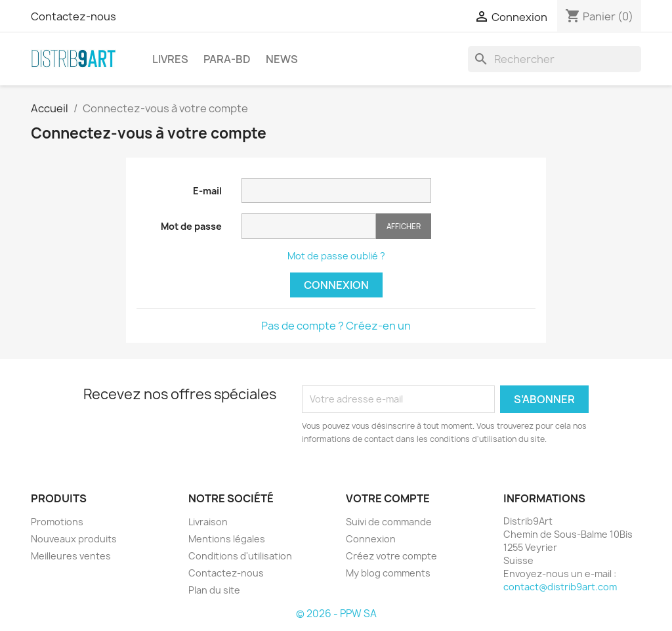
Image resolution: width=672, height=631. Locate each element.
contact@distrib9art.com (560, 587)
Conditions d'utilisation (240, 556)
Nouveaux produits (74, 539)
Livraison (208, 522)
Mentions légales (227, 539)
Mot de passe (191, 226)
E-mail (207, 191)
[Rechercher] (555, 59)
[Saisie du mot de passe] (309, 226)
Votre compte (388, 498)
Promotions (57, 522)
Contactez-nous (73, 16)
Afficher (404, 226)
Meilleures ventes (71, 556)
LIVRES (170, 59)
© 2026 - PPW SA (336, 614)
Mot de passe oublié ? (336, 256)
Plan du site (214, 590)
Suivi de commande (389, 522)
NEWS (282, 59)
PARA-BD (227, 59)
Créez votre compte (391, 556)
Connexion (336, 285)
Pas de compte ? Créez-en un (336, 326)
